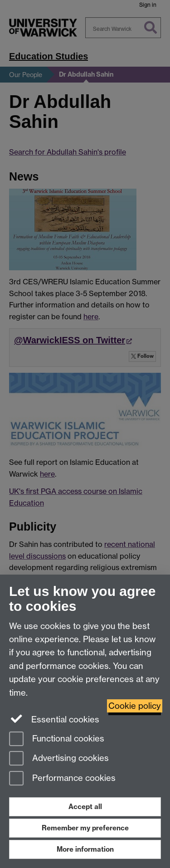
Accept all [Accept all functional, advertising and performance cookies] (85, 807)
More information (85, 849)
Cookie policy (135, 706)
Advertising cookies (59, 759)
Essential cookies (54, 719)
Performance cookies (62, 779)
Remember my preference (85, 828)
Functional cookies (57, 739)
